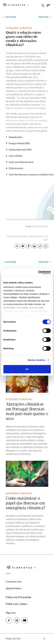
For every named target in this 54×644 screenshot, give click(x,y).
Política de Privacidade (19, 597)
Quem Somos (14, 588)
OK (27, 369)
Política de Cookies (16, 604)
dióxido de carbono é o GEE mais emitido (26, 121)
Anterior (11, 17)
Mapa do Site (13, 639)
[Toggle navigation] (49, 5)
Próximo (43, 17)
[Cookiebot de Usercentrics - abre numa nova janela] (38, 273)
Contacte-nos (14, 582)
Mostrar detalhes (36, 360)
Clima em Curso (40, 226)
